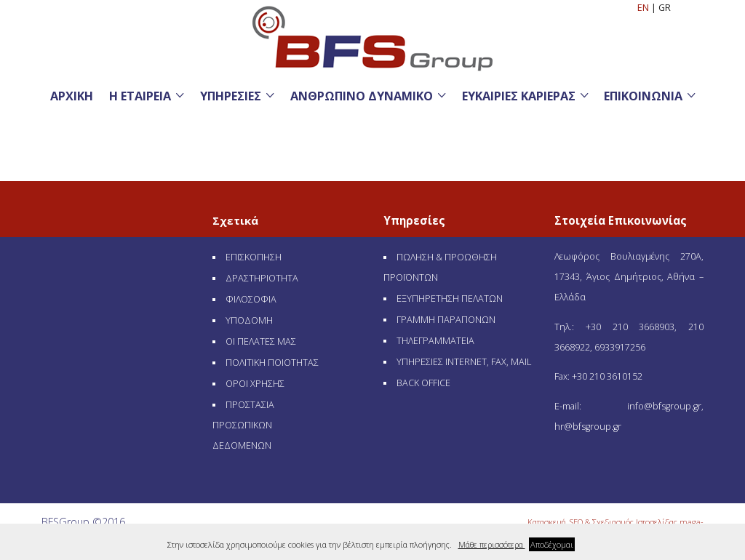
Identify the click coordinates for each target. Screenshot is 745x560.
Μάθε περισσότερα (492, 544)
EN (644, 8)
